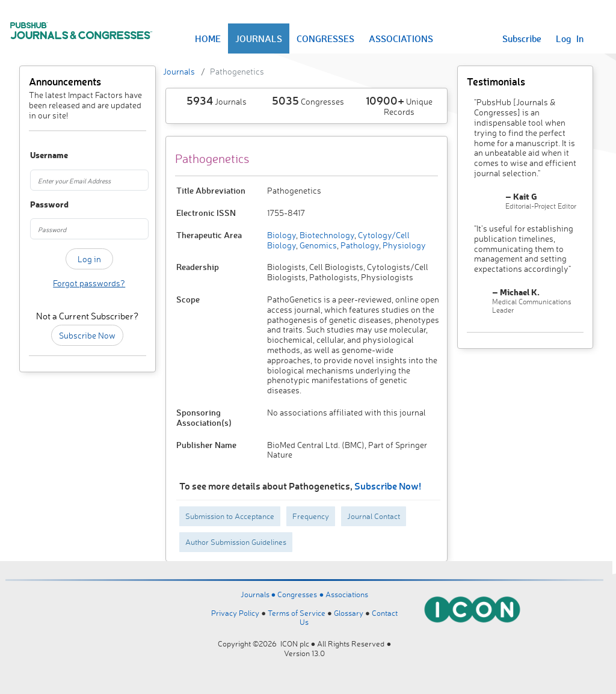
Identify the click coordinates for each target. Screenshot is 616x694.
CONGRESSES (325, 38)
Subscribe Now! (388, 486)
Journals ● (259, 594)
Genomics (317, 245)
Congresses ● (301, 594)
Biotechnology (326, 235)
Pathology (359, 245)
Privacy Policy (235, 613)
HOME (208, 38)
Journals (179, 71)
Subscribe (522, 38)
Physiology (403, 245)
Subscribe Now (87, 335)
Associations (347, 594)
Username (38, 155)
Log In (570, 38)
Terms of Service (297, 613)
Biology (282, 235)
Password (38, 205)
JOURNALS (259, 38)
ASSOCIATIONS (401, 38)
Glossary (349, 613)
